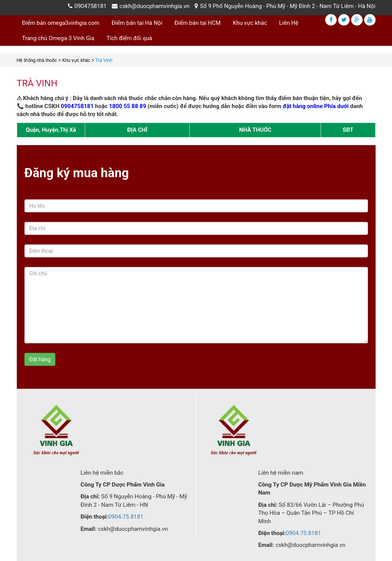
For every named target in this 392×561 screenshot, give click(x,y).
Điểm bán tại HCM (198, 23)
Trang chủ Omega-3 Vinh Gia (58, 38)
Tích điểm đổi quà (129, 38)
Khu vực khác (250, 23)
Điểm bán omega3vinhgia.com (61, 23)
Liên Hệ (289, 23)
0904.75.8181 (126, 517)
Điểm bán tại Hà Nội (137, 23)
